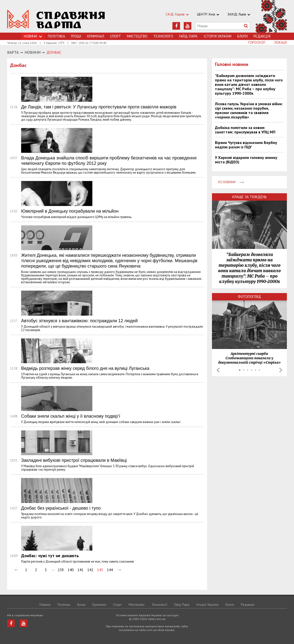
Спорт (116, 36)
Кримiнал (96, 36)
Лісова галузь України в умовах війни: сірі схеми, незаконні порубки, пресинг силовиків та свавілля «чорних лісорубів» (249, 110)
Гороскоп (257, 42)
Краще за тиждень (250, 197)
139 (61, 570)
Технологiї (163, 36)
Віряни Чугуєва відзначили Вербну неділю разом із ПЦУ (246, 145)
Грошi (76, 36)
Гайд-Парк (188, 36)
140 (70, 570)
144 (110, 570)
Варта (13, 52)
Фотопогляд (249, 297)
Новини (45, 605)
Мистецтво (137, 36)
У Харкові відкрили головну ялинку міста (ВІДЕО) (246, 160)
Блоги (242, 36)
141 (80, 570)
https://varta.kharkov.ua (56, 19)
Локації (281, 42)
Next (281, 370)
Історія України (217, 36)
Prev (218, 370)
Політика (56, 36)
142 (90, 570)
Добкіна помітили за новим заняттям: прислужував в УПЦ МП (245, 130)
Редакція (262, 36)
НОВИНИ (33, 52)
